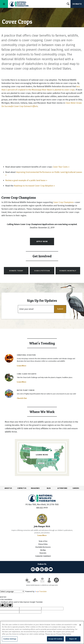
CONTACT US (22, 488)
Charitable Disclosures (43, 547)
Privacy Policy (43, 544)
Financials (43, 553)
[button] (60, 309)
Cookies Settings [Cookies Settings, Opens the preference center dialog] (10, 639)
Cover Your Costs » (61, 167)
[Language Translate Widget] (12, 591)
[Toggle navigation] (4, 4)
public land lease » (39, 180)
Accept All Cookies (55, 639)
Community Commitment (43, 556)
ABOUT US (8, 488)
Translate (41, 591)
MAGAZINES (35, 488)
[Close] (80, 625)
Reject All (73, 639)
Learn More (22, 366)
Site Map (43, 550)
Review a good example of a (18, 180)
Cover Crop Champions (63, 202)
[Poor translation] (9, 605)
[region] (42, 633)
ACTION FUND (62, 488)
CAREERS (76, 488)
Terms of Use (43, 541)
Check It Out (22, 398)
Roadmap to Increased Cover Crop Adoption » (34, 186)
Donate (77, 4)
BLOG (49, 488)
